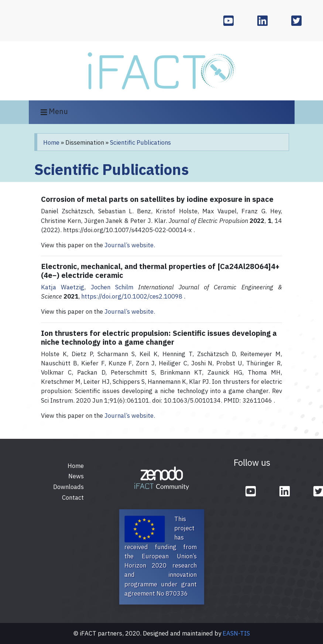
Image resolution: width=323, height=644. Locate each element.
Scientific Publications (140, 142)
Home (51, 142)
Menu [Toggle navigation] (54, 112)
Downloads (68, 487)
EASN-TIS (236, 633)
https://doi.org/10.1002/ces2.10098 (132, 296)
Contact (73, 497)
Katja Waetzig (63, 287)
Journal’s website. (130, 245)
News (76, 476)
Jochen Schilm (112, 287)
